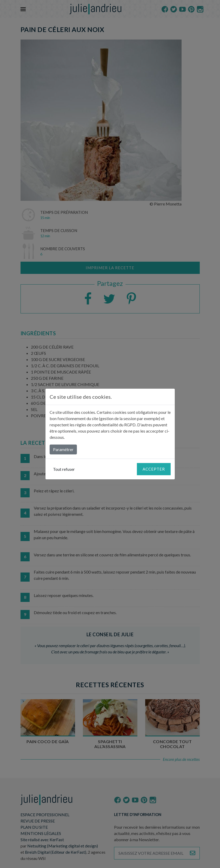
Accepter (154, 469)
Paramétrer (63, 449)
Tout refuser (64, 469)
